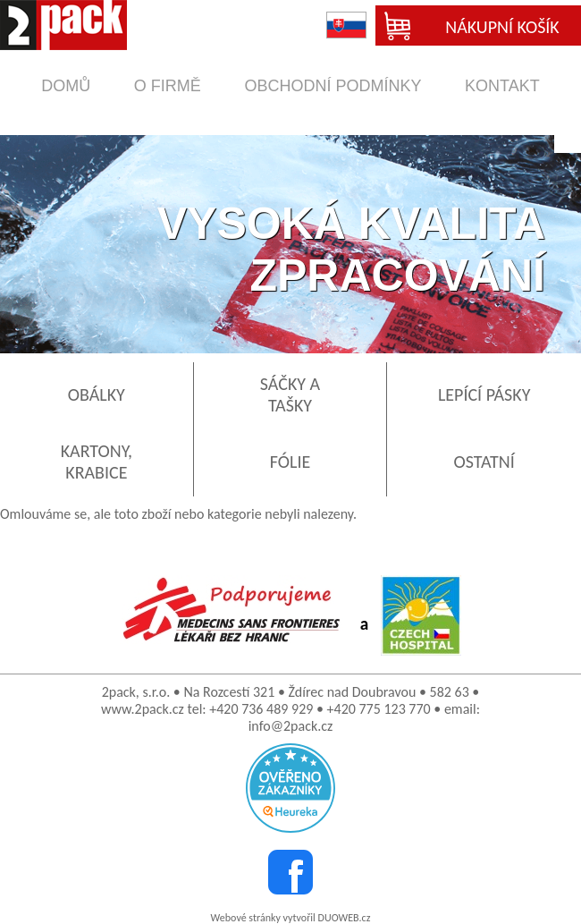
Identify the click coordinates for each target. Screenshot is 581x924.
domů (66, 86)
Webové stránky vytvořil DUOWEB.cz (291, 918)
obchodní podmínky (333, 86)
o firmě (168, 86)
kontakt (502, 86)
